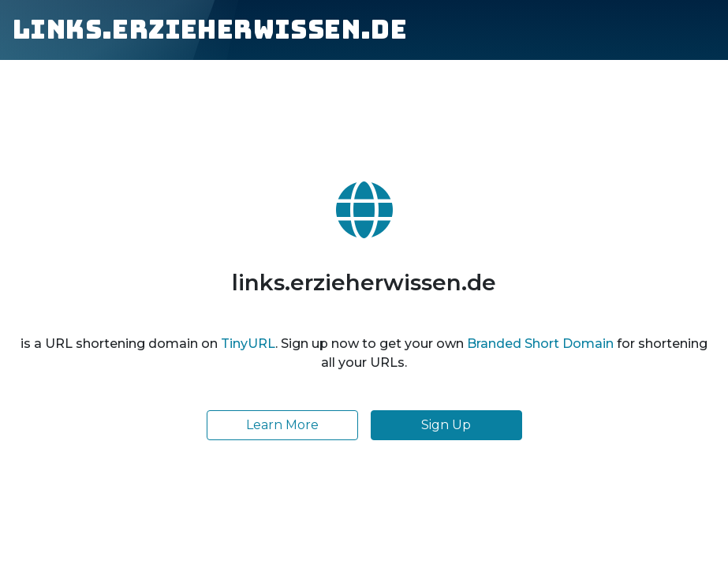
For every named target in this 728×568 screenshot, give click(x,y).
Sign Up (446, 425)
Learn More (282, 425)
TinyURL (248, 344)
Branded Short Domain (540, 344)
